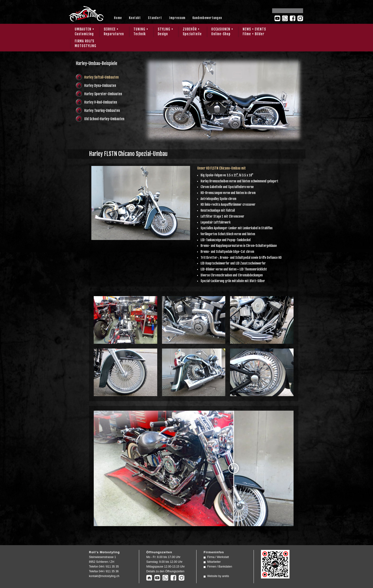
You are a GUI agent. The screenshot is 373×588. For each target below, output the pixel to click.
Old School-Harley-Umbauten (104, 119)
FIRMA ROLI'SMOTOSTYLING (86, 43)
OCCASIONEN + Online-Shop (222, 32)
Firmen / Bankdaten (220, 567)
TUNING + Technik (141, 32)
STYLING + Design (165, 32)
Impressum (177, 18)
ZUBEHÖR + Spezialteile (192, 32)
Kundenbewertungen (207, 18)
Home (118, 18)
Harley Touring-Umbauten (102, 111)
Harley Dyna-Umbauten (100, 86)
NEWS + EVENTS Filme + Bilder (254, 32)
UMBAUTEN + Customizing (84, 32)
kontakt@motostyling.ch (104, 576)
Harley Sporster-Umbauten (103, 94)
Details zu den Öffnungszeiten (165, 571)
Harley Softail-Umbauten (101, 77)
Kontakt (135, 18)
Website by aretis (218, 576)
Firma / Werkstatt (218, 557)
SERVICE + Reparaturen (114, 32)
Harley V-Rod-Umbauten (101, 102)
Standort (155, 18)
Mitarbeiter (214, 562)
